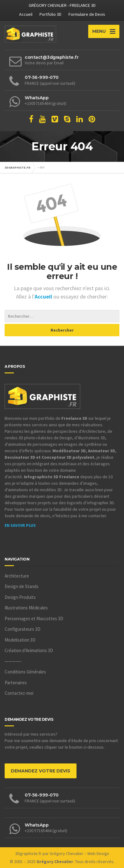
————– (13, 661)
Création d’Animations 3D (29, 650)
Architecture (17, 576)
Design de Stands (22, 586)
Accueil (26, 14)
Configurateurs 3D (23, 629)
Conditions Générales (25, 672)
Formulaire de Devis (87, 14)
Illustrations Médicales (26, 608)
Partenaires (16, 683)
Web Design (98, 853)
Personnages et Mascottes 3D (34, 619)
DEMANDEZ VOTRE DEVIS (41, 771)
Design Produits (20, 597)
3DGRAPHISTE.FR (18, 168)
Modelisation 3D (20, 640)
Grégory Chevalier (66, 853)
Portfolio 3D (50, 14)
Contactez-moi (19, 693)
